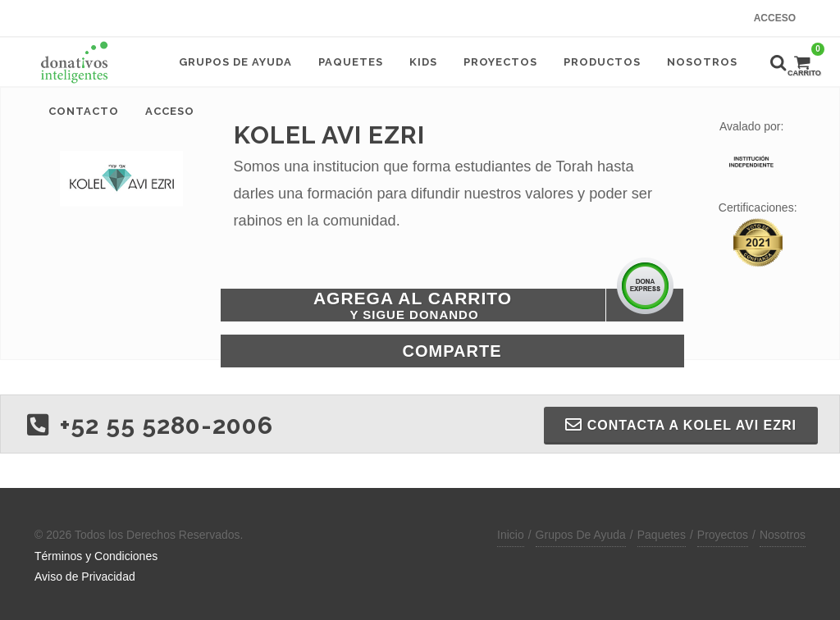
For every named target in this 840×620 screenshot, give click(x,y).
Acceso (775, 18)
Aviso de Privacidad (85, 577)
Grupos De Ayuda (581, 535)
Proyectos (723, 535)
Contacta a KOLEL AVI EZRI (681, 425)
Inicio (511, 535)
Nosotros (783, 535)
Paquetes (662, 535)
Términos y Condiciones (96, 556)
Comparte (452, 351)
